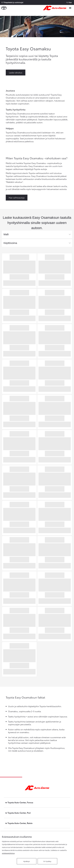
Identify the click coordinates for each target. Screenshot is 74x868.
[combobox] (37, 234)
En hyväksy (47, 861)
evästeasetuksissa (8, 853)
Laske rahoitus (16, 72)
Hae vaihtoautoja (17, 198)
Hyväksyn (27, 861)
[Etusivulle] (55, 8)
